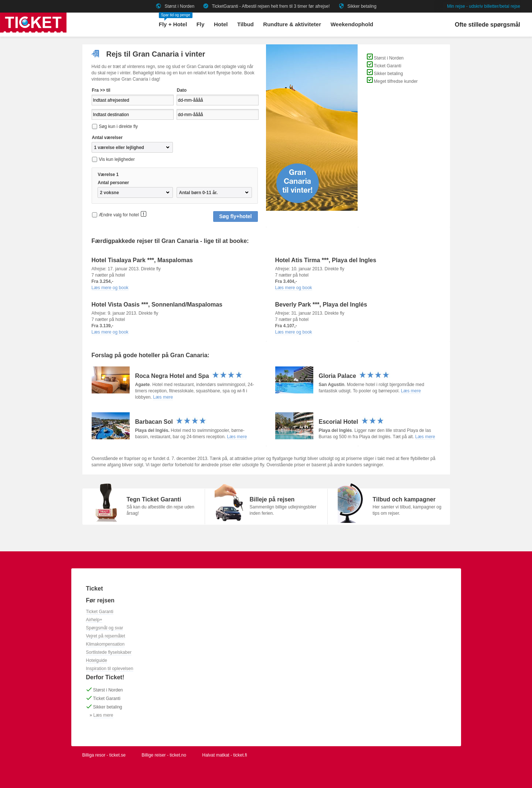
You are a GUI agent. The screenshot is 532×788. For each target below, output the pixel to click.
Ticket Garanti (100, 612)
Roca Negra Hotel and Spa (189, 376)
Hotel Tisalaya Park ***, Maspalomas (142, 260)
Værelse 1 (108, 175)
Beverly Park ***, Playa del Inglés (321, 305)
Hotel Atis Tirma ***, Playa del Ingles (326, 260)
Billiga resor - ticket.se (104, 755)
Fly (201, 24)
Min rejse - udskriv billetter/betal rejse (484, 6)
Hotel (221, 24)
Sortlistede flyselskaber (109, 652)
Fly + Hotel (173, 24)
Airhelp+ (94, 620)
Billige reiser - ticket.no (164, 755)
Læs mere (163, 397)
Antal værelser (107, 138)
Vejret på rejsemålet (106, 636)
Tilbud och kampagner (404, 499)
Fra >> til (101, 90)
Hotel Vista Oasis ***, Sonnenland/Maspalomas (157, 305)
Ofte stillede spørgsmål (487, 25)
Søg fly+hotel (235, 216)
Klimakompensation (105, 644)
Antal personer (114, 183)
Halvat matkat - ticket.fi (224, 755)
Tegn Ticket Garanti (154, 499)
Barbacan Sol (171, 422)
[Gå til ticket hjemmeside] (33, 31)
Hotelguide (97, 660)
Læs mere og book (110, 288)
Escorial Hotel (352, 422)
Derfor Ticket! (105, 677)
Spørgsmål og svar (105, 628)
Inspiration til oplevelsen (110, 669)
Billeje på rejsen (272, 499)
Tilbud (245, 24)
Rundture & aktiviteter (292, 24)
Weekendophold (352, 24)
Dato (182, 90)
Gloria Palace (355, 376)
